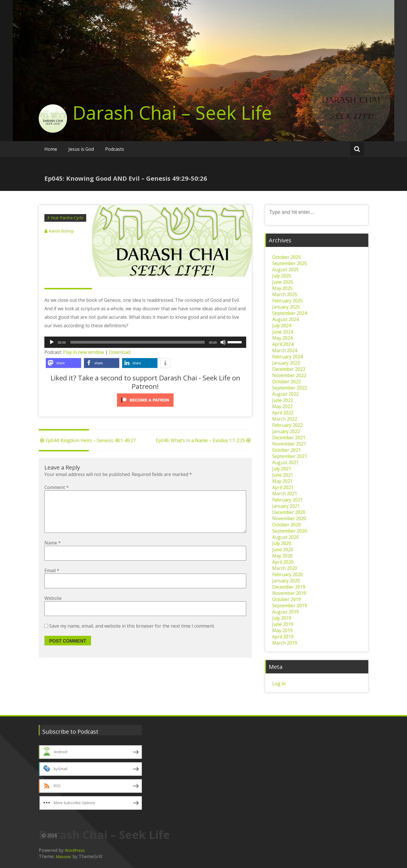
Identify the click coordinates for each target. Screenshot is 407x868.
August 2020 (285, 537)
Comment (57, 487)
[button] (63, 363)
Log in (279, 684)
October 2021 (286, 450)
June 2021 (283, 475)
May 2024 (282, 338)
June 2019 (283, 624)
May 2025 (282, 288)
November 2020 (289, 518)
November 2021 (289, 444)
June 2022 (283, 400)
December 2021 (289, 438)
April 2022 (283, 413)
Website (53, 607)
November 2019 (289, 593)
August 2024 (285, 319)
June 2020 (283, 550)
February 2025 (287, 301)
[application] (145, 342)
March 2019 (285, 643)
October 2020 (286, 525)
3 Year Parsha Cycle (65, 218)
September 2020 (290, 531)
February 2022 (287, 425)
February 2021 (287, 500)
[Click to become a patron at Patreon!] (145, 400)
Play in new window (84, 352)
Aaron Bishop (61, 231)
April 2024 (283, 344)
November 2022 (289, 375)
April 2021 (283, 487)
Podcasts (115, 149)
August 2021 (285, 462)
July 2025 (282, 276)
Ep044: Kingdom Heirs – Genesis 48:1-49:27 (87, 440)
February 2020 (287, 574)
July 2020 (282, 543)
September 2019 (290, 606)
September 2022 (290, 388)
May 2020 (282, 556)
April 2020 (283, 562)
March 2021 (285, 494)
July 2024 (282, 326)
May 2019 (282, 630)
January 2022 (286, 431)
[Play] (52, 342)
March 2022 (285, 419)
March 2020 (285, 568)
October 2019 (286, 599)
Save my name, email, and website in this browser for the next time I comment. (132, 635)
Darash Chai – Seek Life (172, 113)
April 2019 (283, 637)
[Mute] (223, 342)
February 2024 (287, 357)
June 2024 (283, 332)
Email (52, 580)
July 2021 (282, 469)
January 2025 (286, 307)
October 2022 (286, 382)
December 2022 (289, 369)
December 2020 (289, 512)
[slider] (138, 342)
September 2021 (290, 456)
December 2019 (289, 587)
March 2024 (285, 350)
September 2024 (290, 313)
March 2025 (285, 294)
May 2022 (282, 406)
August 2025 (285, 270)
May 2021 (282, 481)
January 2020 (286, 581)
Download (120, 352)
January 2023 (286, 363)
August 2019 (285, 612)
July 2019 (282, 618)
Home (51, 149)
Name (53, 552)
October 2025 (286, 257)
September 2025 (290, 263)
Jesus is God (81, 149)
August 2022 (285, 394)
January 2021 (286, 506)
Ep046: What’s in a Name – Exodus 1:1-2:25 (204, 440)
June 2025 (283, 282)
